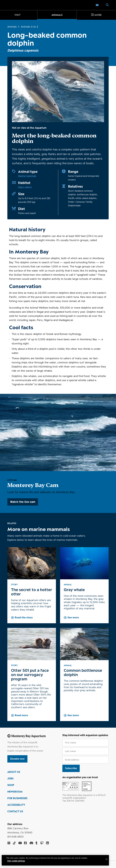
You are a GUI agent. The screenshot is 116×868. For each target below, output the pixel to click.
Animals (57, 15)
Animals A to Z (29, 27)
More (98, 15)
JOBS (10, 778)
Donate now (17, 759)
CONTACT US (15, 811)
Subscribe (71, 768)
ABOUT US (14, 772)
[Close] (107, 859)
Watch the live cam (23, 502)
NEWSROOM (15, 792)
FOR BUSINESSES (17, 798)
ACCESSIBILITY (16, 805)
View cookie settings (17, 861)
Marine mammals (27, 176)
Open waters (25, 187)
